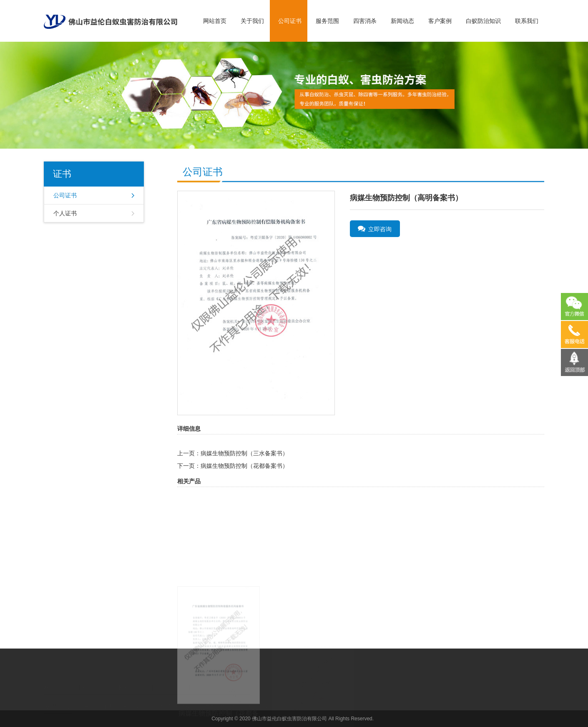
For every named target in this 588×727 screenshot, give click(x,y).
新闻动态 (402, 21)
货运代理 (232, 700)
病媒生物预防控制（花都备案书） (244, 466)
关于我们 (252, 21)
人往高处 (259, 700)
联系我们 (527, 21)
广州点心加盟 (96, 700)
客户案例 (440, 21)
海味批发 (179, 700)
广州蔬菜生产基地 (141, 700)
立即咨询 (375, 229)
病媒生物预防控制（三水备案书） (244, 453)
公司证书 (290, 21)
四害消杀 (365, 21)
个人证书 (65, 213)
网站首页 (215, 21)
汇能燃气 (205, 700)
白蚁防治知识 (483, 21)
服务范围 (327, 21)
